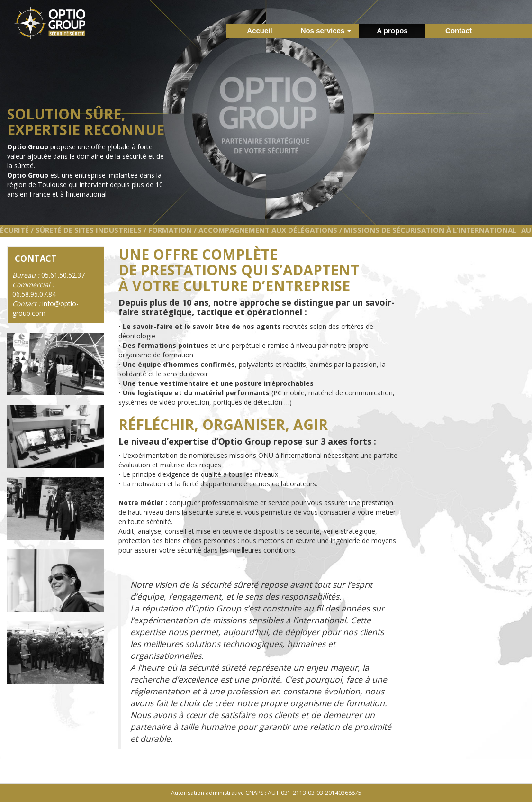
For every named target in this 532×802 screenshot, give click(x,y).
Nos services (326, 31)
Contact (459, 31)
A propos (392, 31)
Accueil (259, 31)
